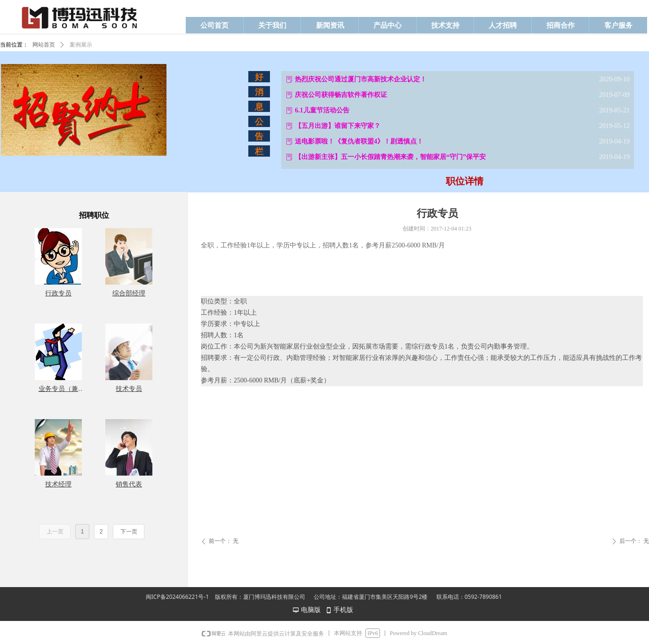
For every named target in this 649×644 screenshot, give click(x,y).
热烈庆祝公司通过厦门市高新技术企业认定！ (361, 79)
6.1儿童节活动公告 (322, 110)
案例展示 (81, 45)
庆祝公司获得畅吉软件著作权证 (341, 95)
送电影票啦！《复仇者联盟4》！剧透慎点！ (359, 141)
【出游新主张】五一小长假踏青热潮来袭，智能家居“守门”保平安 (390, 157)
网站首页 (44, 45)
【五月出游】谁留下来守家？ (338, 126)
